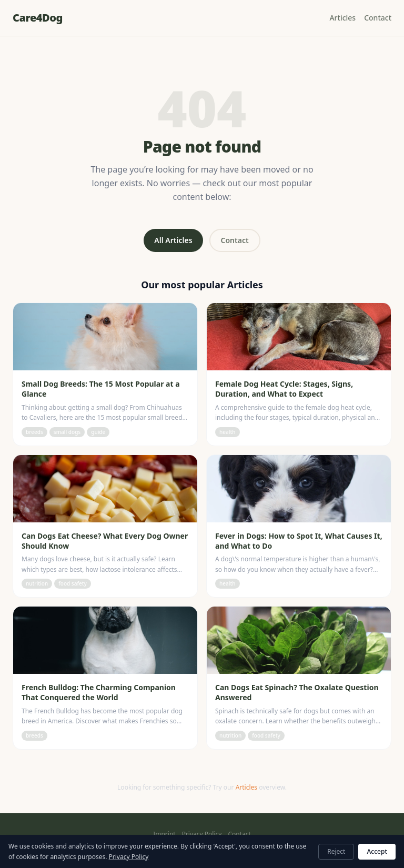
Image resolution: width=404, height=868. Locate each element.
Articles (342, 18)
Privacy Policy (202, 834)
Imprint (164, 834)
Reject (336, 851)
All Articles (173, 240)
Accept (377, 851)
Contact (378, 18)
